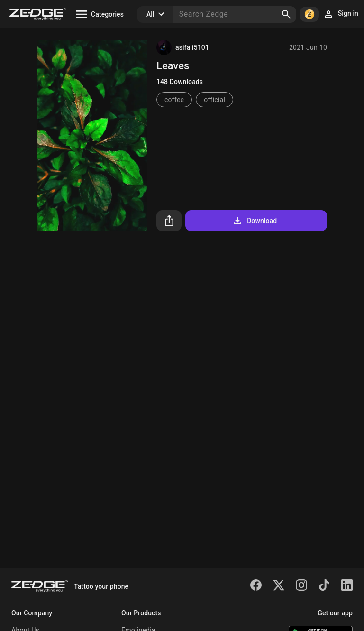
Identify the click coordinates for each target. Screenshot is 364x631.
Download (254, 221)
